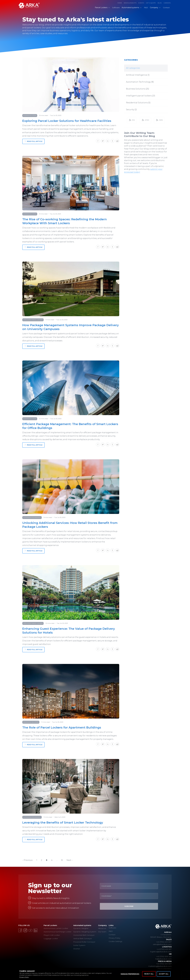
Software (112, 928)
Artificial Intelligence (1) (138, 75)
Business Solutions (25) (138, 89)
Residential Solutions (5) (138, 103)
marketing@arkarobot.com (160, 966)
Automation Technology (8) (140, 82)
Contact (112, 935)
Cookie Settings (115, 941)
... (57, 860)
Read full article (33, 141)
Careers (167, 3)
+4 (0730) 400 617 (164, 949)
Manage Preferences (130, 974)
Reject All (149, 974)
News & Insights (130, 3)
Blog (160, 3)
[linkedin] (108, 141)
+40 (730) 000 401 (164, 956)
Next (70, 860)
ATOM (145, 120)
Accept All (164, 974)
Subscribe (129, 906)
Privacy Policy (24, 977)
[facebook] (98, 141)
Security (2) (131, 110)
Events (141, 3)
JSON (159, 120)
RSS (132, 120)
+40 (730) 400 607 (164, 942)
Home (120, 3)
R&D (111, 931)
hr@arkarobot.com (163, 959)
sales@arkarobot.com (162, 944)
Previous (27, 860)
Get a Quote (151, 3)
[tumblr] (113, 141)
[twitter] (103, 141)
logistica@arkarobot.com (161, 952)
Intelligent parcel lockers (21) (141, 96)
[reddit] (117, 141)
